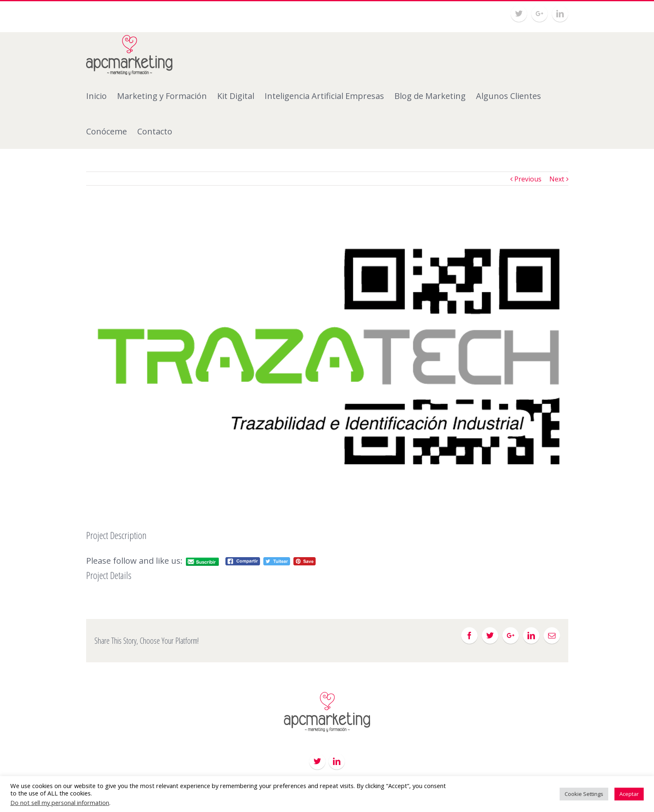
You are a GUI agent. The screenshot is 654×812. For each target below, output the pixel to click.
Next (557, 179)
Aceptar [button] (629, 794)
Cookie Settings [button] (584, 794)
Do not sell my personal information (60, 803)
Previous (528, 179)
